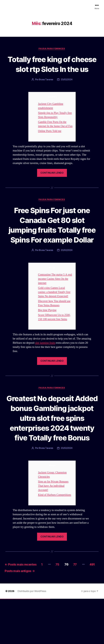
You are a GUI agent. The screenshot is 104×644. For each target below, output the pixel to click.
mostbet (29, 644)
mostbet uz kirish (33, 644)
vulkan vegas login (4, 644)
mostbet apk (32, 644)
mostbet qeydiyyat (49, 644)
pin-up (23, 644)
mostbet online (34, 644)
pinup (22, 644)
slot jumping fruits (46, 367)
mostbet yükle (48, 644)
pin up (22, 644)
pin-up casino (26, 644)
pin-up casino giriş (25, 644)
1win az (18, 644)
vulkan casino (2, 644)
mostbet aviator (44, 644)
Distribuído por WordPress (32, 636)
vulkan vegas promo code (10, 644)
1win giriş (18, 644)
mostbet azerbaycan (47, 644)
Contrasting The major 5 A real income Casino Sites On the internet (54, 303)
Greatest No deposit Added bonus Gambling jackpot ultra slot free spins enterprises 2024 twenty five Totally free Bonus (52, 452)
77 (82, 609)
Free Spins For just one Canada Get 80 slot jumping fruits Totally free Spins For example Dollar (52, 244)
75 (64, 609)
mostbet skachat (31, 644)
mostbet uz (30, 644)
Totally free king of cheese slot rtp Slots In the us (52, 69)
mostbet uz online (38, 644)
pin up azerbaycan (28, 644)
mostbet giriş (41, 644)
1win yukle (21, 644)
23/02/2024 (67, 90)
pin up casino (23, 644)
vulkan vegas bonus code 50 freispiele (16, 644)
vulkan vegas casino (3, 644)
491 (8, 616)
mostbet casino (35, 644)
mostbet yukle (42, 644)
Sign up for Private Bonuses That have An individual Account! (54, 530)
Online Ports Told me (50, 145)
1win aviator (19, 644)
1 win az (20, 644)
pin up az (28, 644)
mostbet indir (43, 644)
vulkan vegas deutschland (6, 644)
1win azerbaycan (20, 644)
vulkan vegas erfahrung (14, 644)
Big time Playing (48, 334)
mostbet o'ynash (36, 644)
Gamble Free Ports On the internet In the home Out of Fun (53, 136)
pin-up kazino (26, 644)
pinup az (24, 644)
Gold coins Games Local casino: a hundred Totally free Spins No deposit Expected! (55, 316)
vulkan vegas (1, 644)
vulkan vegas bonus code (8, 644)
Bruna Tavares (46, 90)
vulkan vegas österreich (12, 644)
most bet (39, 644)
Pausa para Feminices (52, 49)
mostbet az (40, 644)
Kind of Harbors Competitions (55, 539)
